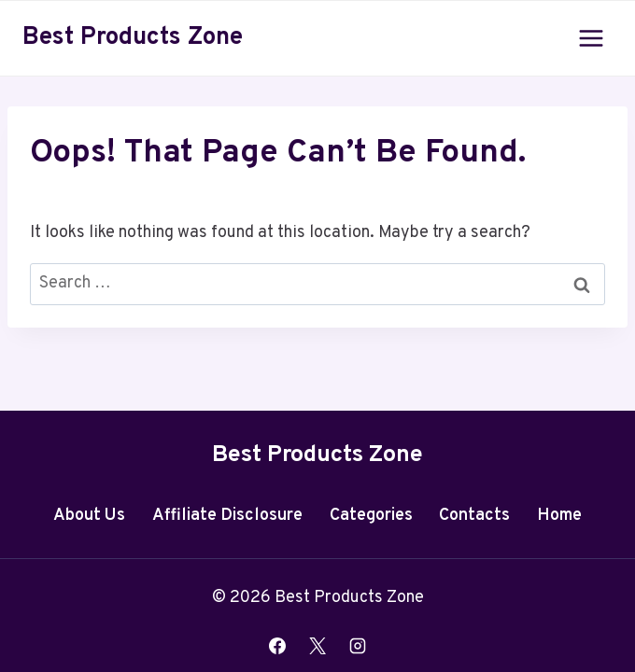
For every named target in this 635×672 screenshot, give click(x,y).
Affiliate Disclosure (227, 516)
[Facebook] (277, 646)
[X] (317, 646)
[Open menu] (591, 38)
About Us (89, 516)
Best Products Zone (317, 455)
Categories (371, 516)
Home (559, 516)
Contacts (474, 516)
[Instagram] (358, 646)
